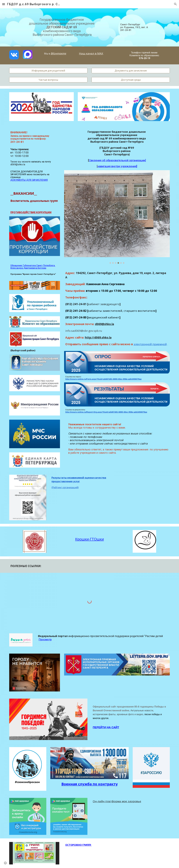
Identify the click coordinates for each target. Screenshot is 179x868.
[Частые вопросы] (48, 80)
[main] (62, 27)
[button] (4, 4)
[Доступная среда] (131, 80)
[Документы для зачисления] (131, 71)
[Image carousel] (117, 217)
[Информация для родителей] (48, 71)
